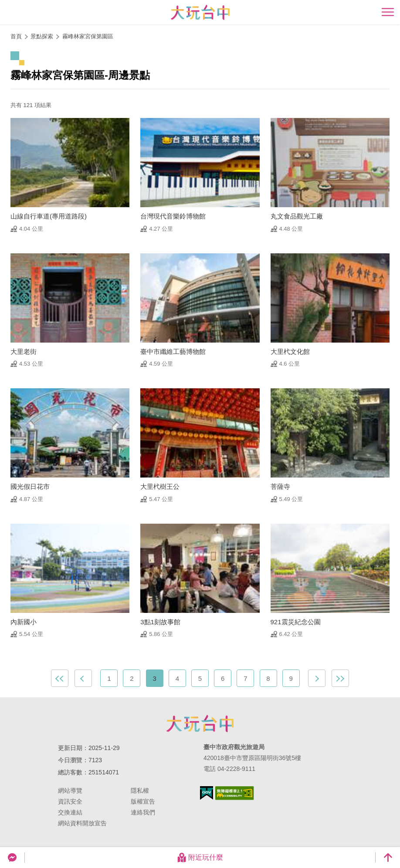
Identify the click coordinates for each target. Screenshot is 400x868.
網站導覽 (70, 791)
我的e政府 (207, 793)
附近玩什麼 (200, 858)
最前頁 (60, 678)
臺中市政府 (200, 723)
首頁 (16, 36)
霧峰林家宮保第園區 (88, 36)
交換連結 (70, 812)
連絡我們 (143, 812)
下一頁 (317, 678)
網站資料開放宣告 (82, 823)
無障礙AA (235, 793)
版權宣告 (143, 801)
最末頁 (340, 678)
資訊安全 (70, 801)
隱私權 (140, 791)
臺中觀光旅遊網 (200, 12)
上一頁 (83, 678)
